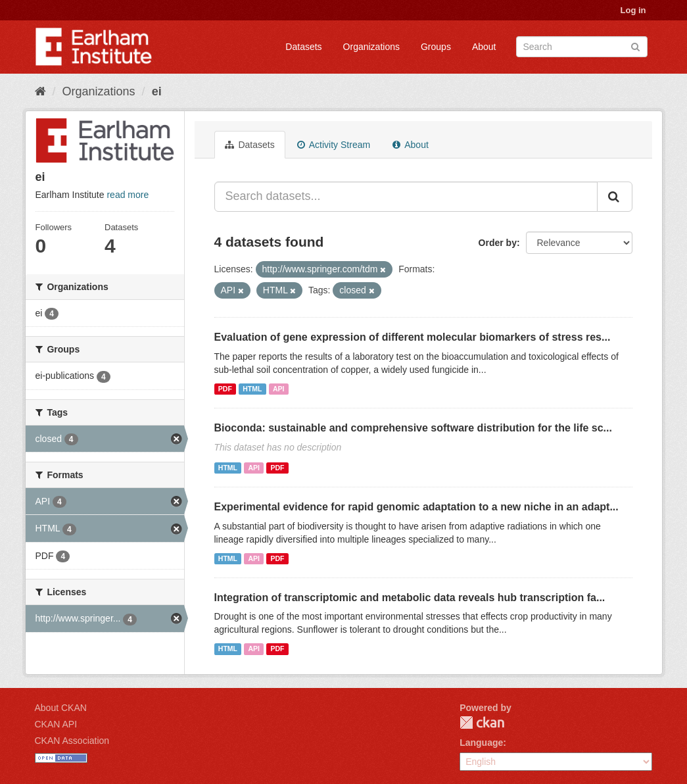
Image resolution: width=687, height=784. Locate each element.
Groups (436, 47)
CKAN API (56, 724)
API (279, 389)
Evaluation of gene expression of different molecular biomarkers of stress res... (413, 337)
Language (481, 743)
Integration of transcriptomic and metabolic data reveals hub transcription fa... (410, 598)
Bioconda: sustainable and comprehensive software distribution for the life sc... (413, 428)
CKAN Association (72, 741)
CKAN (482, 723)
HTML (252, 389)
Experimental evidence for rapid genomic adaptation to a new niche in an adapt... (416, 507)
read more (128, 195)
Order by (498, 243)
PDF (225, 389)
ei (157, 91)
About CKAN (61, 708)
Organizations (371, 47)
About (484, 47)
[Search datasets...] (406, 197)
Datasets (303, 47)
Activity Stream (334, 145)
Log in (633, 10)
